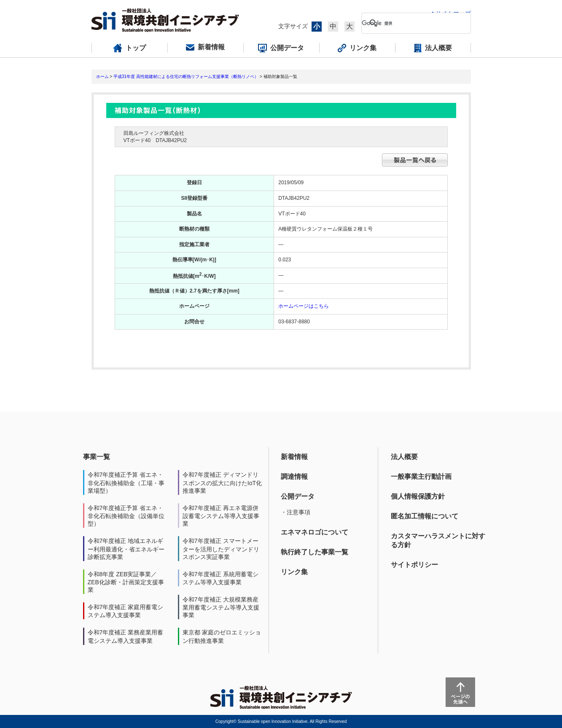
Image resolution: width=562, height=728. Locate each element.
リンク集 (294, 572)
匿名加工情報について (425, 516)
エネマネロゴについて (315, 532)
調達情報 (294, 477)
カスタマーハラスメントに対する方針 (438, 540)
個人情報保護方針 (418, 496)
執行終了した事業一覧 (315, 552)
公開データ (298, 496)
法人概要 (404, 457)
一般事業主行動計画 (421, 477)
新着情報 (294, 457)
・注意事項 (296, 512)
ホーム (102, 77)
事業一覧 (97, 457)
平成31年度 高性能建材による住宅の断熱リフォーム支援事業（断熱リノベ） (186, 77)
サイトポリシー (414, 565)
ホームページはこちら (304, 306)
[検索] (409, 23)
